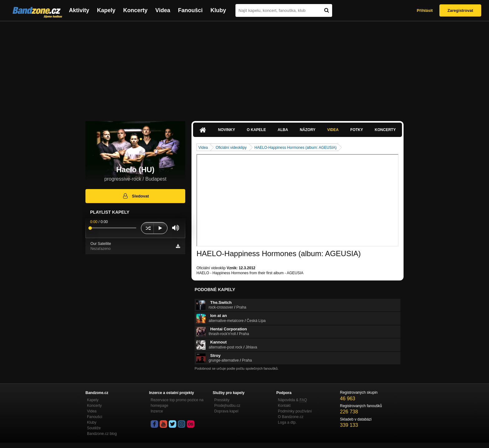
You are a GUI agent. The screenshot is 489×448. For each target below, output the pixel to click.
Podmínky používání (295, 411)
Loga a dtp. (287, 422)
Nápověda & (292, 400)
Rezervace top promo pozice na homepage (177, 403)
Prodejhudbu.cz (227, 406)
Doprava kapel (226, 411)
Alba (283, 130)
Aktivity (79, 10)
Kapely (106, 10)
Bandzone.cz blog (102, 434)
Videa (163, 10)
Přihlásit (425, 10)
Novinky (227, 130)
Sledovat (136, 196)
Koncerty (135, 10)
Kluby (218, 10)
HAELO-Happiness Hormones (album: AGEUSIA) (295, 148)
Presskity (222, 400)
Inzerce (157, 411)
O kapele (256, 130)
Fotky (357, 130)
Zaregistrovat (460, 10)
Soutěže (94, 428)
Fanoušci (190, 10)
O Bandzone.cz (291, 417)
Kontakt (284, 406)
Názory (307, 130)
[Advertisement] (244, 68)
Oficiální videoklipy (231, 148)
